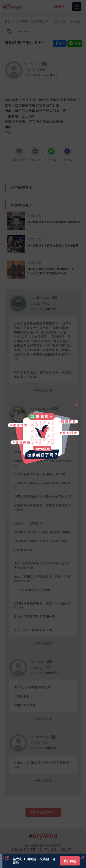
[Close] (76, 403)
